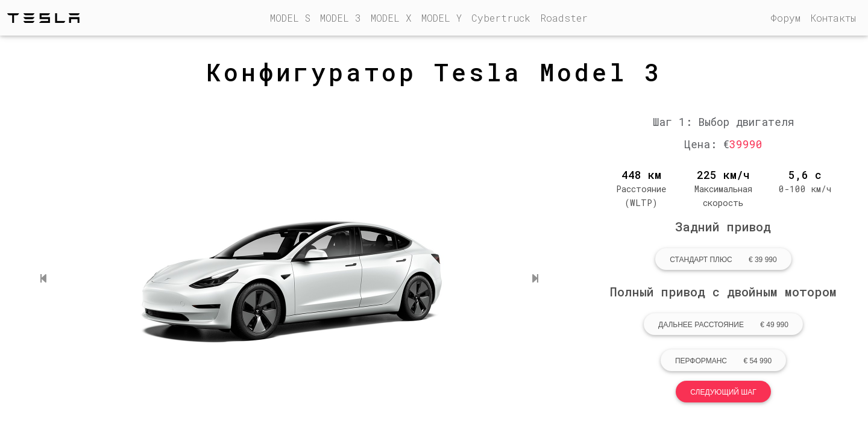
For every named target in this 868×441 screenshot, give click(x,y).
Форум (785, 20)
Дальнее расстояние (723, 325)
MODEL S (293, 19)
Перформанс (723, 361)
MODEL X (391, 20)
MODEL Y (442, 20)
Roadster (564, 20)
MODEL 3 (341, 20)
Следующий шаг (723, 392)
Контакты (833, 20)
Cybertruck (501, 20)
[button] (43, 278)
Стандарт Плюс (723, 260)
